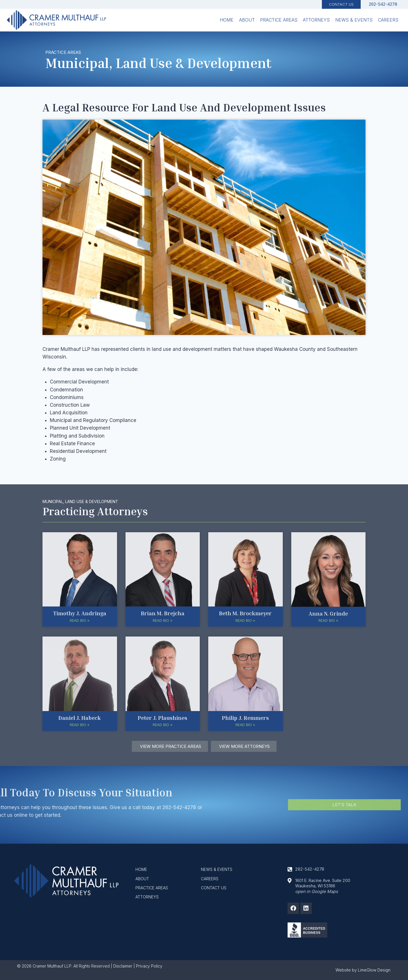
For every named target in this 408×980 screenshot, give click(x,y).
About (247, 20)
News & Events (354, 20)
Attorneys (316, 20)
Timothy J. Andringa (80, 613)
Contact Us (341, 4)
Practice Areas (279, 20)
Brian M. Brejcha (163, 613)
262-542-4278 (38, 807)
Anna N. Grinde (328, 613)
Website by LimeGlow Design (363, 970)
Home (227, 20)
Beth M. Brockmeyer (245, 613)
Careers (388, 20)
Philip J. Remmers (245, 718)
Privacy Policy (149, 966)
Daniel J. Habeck (80, 718)
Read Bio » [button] (80, 621)
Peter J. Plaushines (162, 718)
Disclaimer (123, 966)
